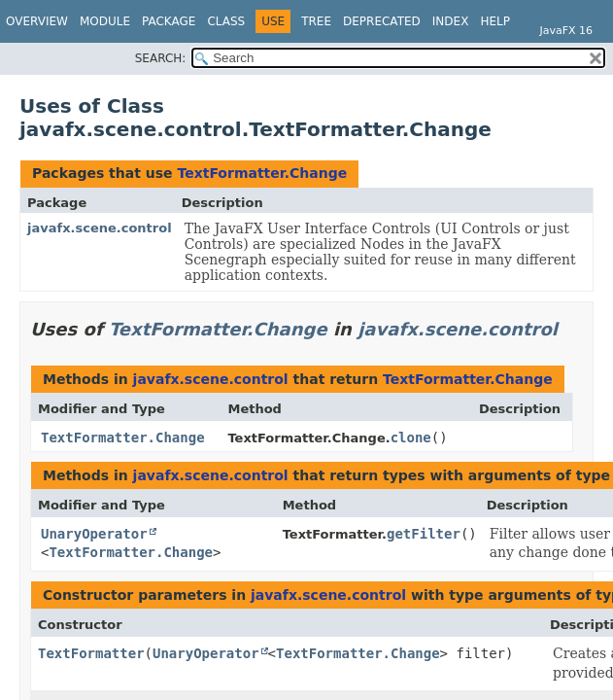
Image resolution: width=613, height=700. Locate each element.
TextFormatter (91, 653)
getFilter (424, 534)
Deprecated (382, 21)
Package (169, 21)
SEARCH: (161, 58)
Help (495, 21)
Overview (37, 21)
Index (451, 21)
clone (411, 437)
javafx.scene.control (100, 228)
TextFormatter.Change (262, 173)
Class (226, 21)
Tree (316, 21)
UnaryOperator (94, 534)
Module (105, 21)
